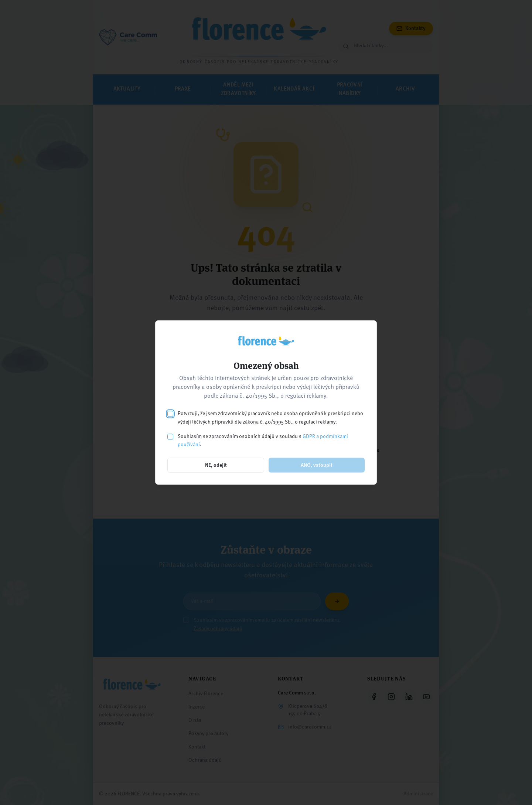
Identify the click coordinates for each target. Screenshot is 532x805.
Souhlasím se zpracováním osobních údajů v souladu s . (263, 440)
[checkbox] (170, 414)
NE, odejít (216, 465)
